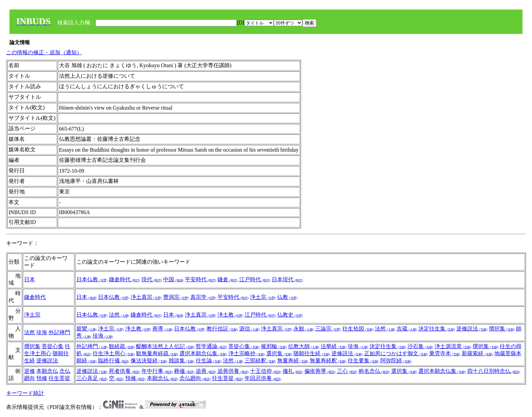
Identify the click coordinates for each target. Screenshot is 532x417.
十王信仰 (266, 371)
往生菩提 (59, 378)
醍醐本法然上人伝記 (165, 346)
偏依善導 (320, 371)
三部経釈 (260, 361)
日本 (30, 279)
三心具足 (92, 378)
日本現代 (287, 279)
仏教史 (290, 315)
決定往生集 (437, 329)
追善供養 (233, 371)
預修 (42, 378)
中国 (173, 279)
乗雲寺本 (445, 353)
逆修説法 (472, 329)
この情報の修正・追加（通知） (44, 52)
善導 (163, 329)
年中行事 (157, 371)
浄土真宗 (146, 297)
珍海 (42, 332)
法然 (119, 315)
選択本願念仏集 (203, 353)
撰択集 (502, 329)
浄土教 (230, 315)
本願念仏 (47, 371)
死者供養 (125, 371)
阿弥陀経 (396, 361)
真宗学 (203, 297)
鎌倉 (228, 279)
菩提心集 (53, 346)
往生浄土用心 (114, 353)
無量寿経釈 (328, 361)
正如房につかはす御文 (396, 353)
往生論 (209, 361)
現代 (152, 279)
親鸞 (87, 329)
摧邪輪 (274, 346)
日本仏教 (92, 279)
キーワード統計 (25, 393)
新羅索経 (477, 353)
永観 (304, 329)
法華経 (334, 346)
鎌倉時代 (125, 279)
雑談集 (182, 361)
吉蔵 (407, 329)
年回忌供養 (263, 378)
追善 (206, 371)
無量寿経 (293, 361)
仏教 (287, 297)
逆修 (30, 371)
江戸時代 (255, 279)
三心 (347, 371)
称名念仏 (374, 371)
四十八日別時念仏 (494, 371)
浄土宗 (263, 297)
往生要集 (363, 361)
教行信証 (222, 329)
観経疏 (122, 346)
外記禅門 (59, 332)
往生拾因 (358, 329)
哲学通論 (211, 346)
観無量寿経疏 (157, 353)
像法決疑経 (149, 361)
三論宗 (328, 329)
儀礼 (293, 371)
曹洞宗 (176, 297)
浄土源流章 (453, 346)
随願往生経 (312, 353)
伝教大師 (304, 346)
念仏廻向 (195, 378)
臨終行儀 (114, 361)
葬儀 (184, 371)
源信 (249, 329)
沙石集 (420, 346)
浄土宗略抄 (247, 353)
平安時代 (201, 279)
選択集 (279, 353)
